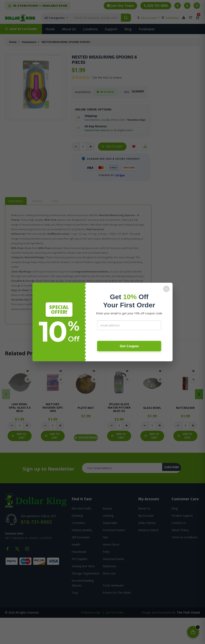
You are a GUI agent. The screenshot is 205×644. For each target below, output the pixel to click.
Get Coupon (129, 346)
